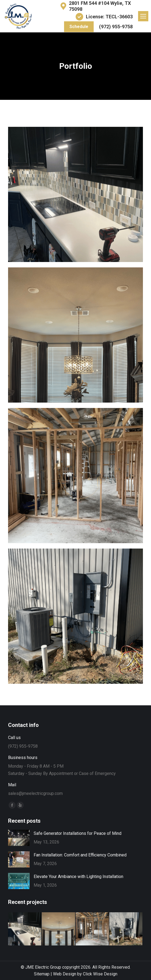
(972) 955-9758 (116, 27)
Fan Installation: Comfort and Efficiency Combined (80, 855)
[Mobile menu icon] (143, 16)
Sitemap (42, 974)
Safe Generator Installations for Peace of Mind (78, 833)
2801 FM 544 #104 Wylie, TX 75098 (95, 6)
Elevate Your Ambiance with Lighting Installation (78, 877)
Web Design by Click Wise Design (85, 974)
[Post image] (75, 194)
